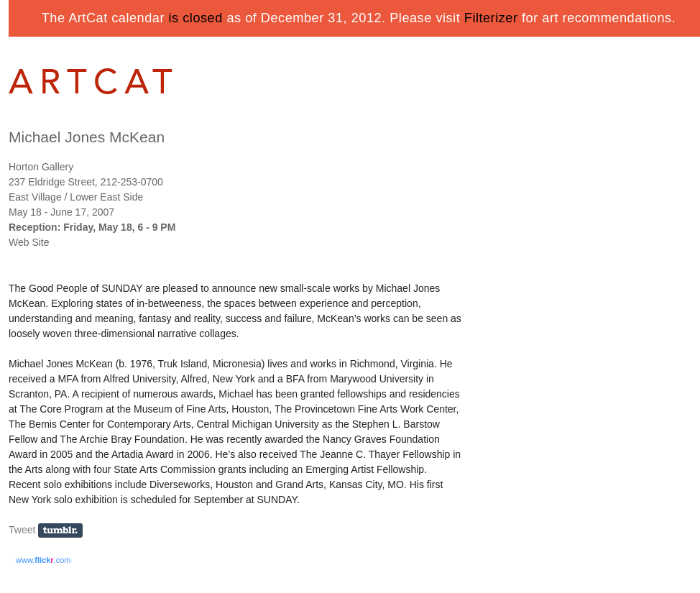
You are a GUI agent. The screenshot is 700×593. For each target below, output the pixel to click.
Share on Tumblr (65, 531)
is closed (196, 18)
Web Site (29, 242)
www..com (43, 560)
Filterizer (491, 18)
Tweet (22, 530)
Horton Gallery (41, 167)
